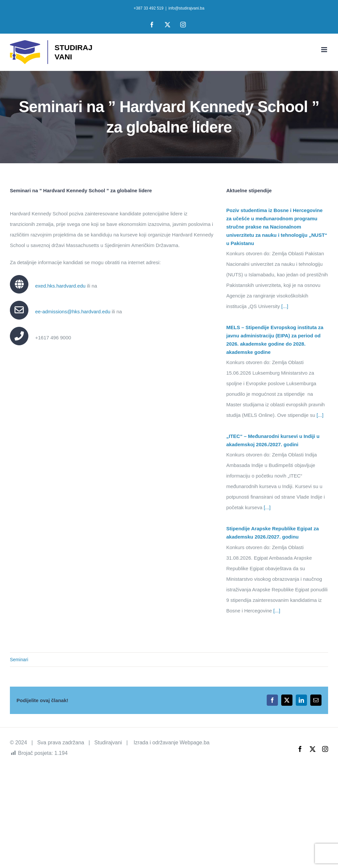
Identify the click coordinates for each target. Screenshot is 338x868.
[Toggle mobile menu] (325, 50)
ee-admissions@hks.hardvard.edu (73, 311)
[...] (284, 306)
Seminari (19, 660)
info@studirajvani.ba (186, 8)
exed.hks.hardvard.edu (60, 286)
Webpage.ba (194, 743)
